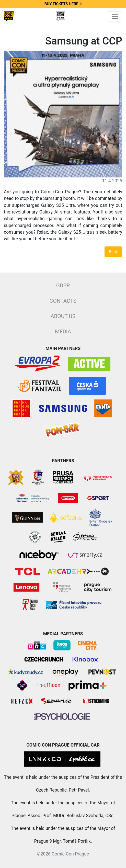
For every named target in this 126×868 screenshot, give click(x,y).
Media (63, 332)
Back (113, 252)
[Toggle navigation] (115, 16)
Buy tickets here (63, 4)
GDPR (63, 286)
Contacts (63, 301)
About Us (63, 316)
